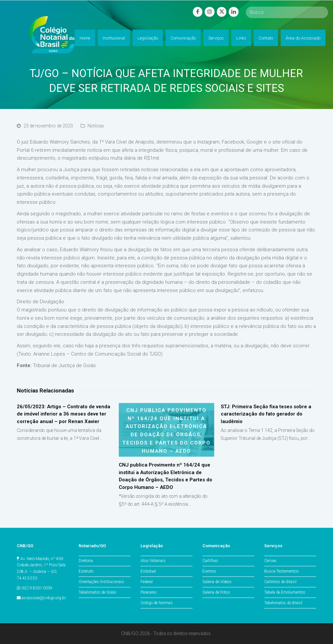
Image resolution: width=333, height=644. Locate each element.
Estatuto (86, 571)
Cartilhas (210, 561)
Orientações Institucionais (101, 582)
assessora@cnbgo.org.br (44, 598)
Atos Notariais (153, 561)
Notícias (96, 126)
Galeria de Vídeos (217, 582)
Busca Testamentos (282, 571)
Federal (147, 582)
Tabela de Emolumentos (285, 592)
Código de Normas (157, 603)
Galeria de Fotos (216, 592)
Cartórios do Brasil (280, 582)
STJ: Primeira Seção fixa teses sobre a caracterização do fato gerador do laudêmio (266, 414)
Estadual (148, 571)
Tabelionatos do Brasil (283, 603)
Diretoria (86, 561)
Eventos (209, 571)
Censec (270, 561)
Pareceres (149, 592)
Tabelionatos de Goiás (98, 592)
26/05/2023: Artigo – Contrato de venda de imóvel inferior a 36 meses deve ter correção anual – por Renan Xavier (64, 414)
